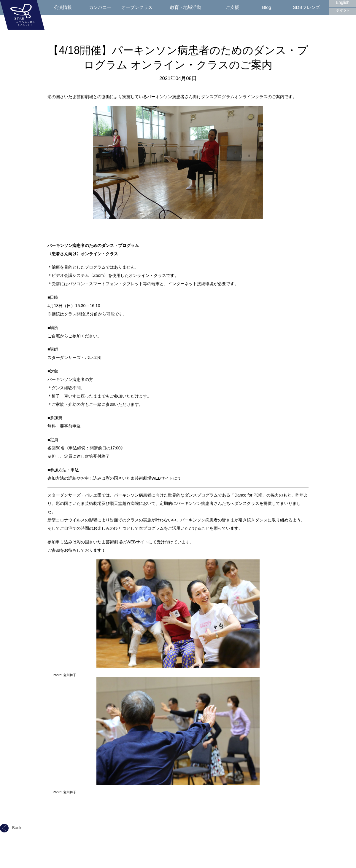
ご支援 (232, 7)
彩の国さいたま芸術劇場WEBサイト (139, 478)
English (343, 2)
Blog (267, 7)
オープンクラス (137, 7)
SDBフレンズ (306, 7)
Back (11, 828)
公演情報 (63, 7)
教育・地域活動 (186, 7)
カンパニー (100, 7)
